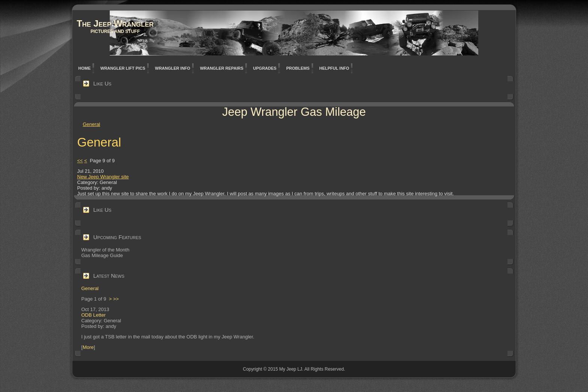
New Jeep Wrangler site (103, 177)
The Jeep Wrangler (115, 23)
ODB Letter (93, 315)
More (88, 347)
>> (116, 299)
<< (80, 161)
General (91, 124)
